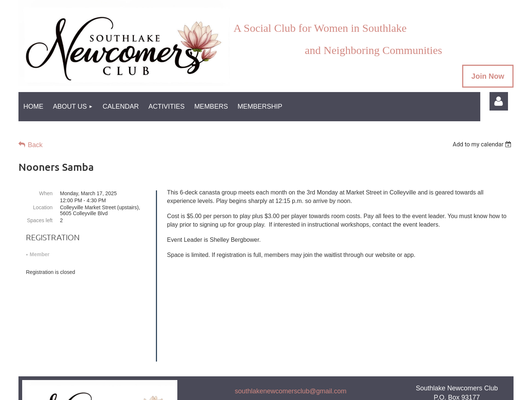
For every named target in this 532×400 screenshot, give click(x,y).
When (46, 193)
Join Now (488, 76)
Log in (499, 101)
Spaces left (40, 220)
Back (35, 145)
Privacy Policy (291, 347)
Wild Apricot (404, 391)
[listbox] (483, 144)
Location (43, 207)
